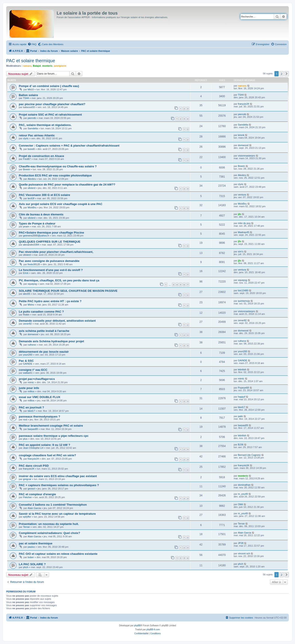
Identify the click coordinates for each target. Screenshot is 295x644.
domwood (243, 145)
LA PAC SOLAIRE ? (32, 564)
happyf (242, 397)
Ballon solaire (28, 95)
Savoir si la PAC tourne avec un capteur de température (57, 514)
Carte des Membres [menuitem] (53, 44)
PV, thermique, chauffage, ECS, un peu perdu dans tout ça (59, 280)
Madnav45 (244, 232)
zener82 (27, 324)
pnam (26, 226)
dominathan (244, 485)
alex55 (27, 294)
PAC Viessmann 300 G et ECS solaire (44, 195)
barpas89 (33, 429)
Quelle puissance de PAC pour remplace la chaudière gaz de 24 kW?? (67, 185)
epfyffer (27, 517)
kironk (241, 135)
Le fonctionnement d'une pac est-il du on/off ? (51, 270)
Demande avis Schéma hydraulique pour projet (51, 341)
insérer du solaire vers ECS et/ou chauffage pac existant (58, 476)
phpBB (137, 626)
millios (31, 391)
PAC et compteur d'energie (37, 494)
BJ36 (241, 445)
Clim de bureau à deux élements (41, 214)
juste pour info (29, 388)
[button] (287, 74)
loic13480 (243, 290)
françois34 (244, 104)
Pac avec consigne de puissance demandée (49, 261)
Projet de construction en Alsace (41, 156)
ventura (242, 195)
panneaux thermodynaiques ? (40, 417)
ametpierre (60, 66)
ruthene (32, 345)
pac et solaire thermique (36, 543)
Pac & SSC (26, 361)
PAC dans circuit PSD (34, 466)
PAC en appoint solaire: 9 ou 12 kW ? (44, 445)
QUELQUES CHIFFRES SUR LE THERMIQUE (50, 242)
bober (31, 557)
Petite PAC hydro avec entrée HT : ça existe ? (50, 301)
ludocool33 (29, 107)
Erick (26, 273)
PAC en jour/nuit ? (31, 407)
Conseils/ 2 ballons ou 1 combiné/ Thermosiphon (53, 505)
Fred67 (27, 159)
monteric (47, 66)
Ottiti (240, 504)
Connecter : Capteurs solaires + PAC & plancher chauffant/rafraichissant (69, 146)
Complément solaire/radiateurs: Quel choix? (49, 533)
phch (26, 567)
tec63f (31, 198)
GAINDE (28, 364)
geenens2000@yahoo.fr (36, 236)
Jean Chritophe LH (33, 448)
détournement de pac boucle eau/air (44, 352)
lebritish (242, 369)
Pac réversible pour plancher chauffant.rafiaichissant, (56, 252)
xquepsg (32, 284)
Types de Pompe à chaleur (37, 223)
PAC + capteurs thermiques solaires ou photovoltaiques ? (59, 485)
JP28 (241, 543)
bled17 (31, 411)
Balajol (37, 66)
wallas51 (28, 373)
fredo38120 (34, 264)
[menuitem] (32, 44)
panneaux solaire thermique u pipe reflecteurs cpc (54, 436)
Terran (26, 527)
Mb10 (31, 89)
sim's (241, 251)
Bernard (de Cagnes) (249, 455)
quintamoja (244, 301)
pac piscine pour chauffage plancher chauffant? (52, 104)
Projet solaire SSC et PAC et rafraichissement (50, 115)
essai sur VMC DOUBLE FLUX (40, 397)
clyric (26, 138)
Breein (27, 169)
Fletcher (27, 497)
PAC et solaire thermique (31, 61)
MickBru (32, 207)
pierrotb (32, 118)
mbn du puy (244, 223)
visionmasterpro (247, 156)
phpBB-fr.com (153, 629)
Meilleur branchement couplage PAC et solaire (51, 426)
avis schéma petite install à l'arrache (44, 331)
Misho (31, 305)
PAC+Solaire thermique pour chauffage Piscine (51, 233)
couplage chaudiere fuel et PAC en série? (47, 455)
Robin (26, 315)
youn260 (28, 355)
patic (240, 416)
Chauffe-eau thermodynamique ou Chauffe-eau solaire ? (58, 166)
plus (25, 439)
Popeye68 (243, 388)
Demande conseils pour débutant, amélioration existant (57, 321)
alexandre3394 (31, 245)
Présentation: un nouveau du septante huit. (49, 524)
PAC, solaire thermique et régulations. (45, 125)
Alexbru (32, 179)
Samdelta (33, 128)
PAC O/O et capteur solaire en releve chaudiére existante (58, 554)
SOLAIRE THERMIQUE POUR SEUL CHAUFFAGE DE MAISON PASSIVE (68, 291)
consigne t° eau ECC (33, 370)
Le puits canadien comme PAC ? (41, 312)
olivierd (32, 188)
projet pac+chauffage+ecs (37, 379)
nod (25, 420)
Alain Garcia (34, 508)
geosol (31, 489)
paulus (31, 547)
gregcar (27, 479)
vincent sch (244, 553)
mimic (31, 382)
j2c (240, 214)
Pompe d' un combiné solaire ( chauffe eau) (49, 86)
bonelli (31, 149)
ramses (27, 66)
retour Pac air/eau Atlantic (37, 135)
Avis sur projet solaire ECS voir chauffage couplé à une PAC (61, 204)
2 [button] (282, 74)
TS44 (26, 98)
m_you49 (243, 494)
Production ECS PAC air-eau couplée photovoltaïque (55, 175)
